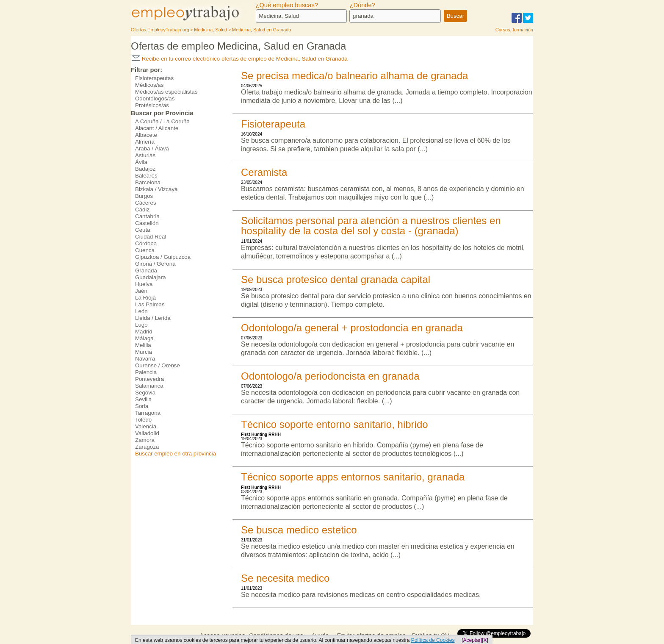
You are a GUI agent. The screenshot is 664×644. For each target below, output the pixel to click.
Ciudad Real (151, 237)
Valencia (146, 426)
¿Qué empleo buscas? (287, 5)
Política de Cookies (433, 640)
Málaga (144, 338)
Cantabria (147, 216)
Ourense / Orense (158, 365)
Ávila (141, 162)
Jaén (141, 291)
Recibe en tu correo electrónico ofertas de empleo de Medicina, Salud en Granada (240, 59)
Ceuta (143, 230)
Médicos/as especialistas (166, 92)
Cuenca (145, 250)
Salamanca (149, 386)
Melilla (143, 345)
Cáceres (146, 203)
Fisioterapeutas (154, 78)
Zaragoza (147, 447)
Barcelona (148, 182)
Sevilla (143, 399)
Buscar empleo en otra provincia (176, 454)
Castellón (147, 223)
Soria (142, 406)
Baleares (146, 176)
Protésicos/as (152, 105)
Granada (146, 271)
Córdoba (146, 243)
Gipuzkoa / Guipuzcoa (163, 257)
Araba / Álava (152, 149)
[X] (485, 640)
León (141, 311)
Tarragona (148, 413)
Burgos (144, 196)
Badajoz (145, 169)
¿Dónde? (362, 5)
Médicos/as (149, 85)
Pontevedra (149, 379)
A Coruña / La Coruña (162, 121)
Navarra (145, 359)
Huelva (144, 284)
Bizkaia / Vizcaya (156, 189)
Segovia (145, 393)
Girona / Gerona (155, 264)
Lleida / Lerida (153, 318)
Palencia (146, 372)
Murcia (144, 352)
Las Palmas (150, 304)
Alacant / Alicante (157, 128)
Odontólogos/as (155, 99)
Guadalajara (151, 277)
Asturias (145, 155)
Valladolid (147, 433)
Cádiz (142, 210)
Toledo (143, 420)
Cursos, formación (514, 30)
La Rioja (145, 298)
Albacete (146, 135)
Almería (145, 142)
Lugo (141, 325)
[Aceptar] (472, 640)
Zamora (145, 440)
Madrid (144, 332)
